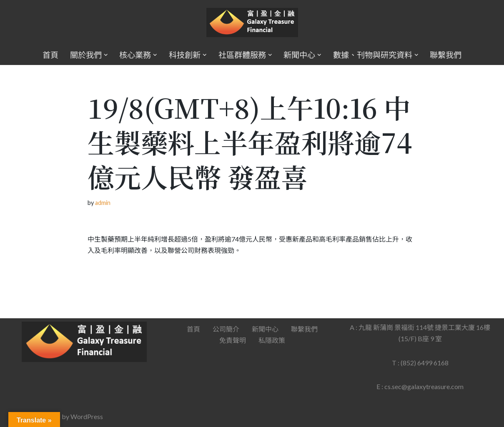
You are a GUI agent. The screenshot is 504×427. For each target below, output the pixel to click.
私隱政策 (272, 340)
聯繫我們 (446, 55)
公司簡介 (226, 329)
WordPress (87, 416)
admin (103, 203)
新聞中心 (265, 329)
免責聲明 (233, 340)
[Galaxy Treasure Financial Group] (252, 23)
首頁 (50, 55)
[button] (106, 55)
